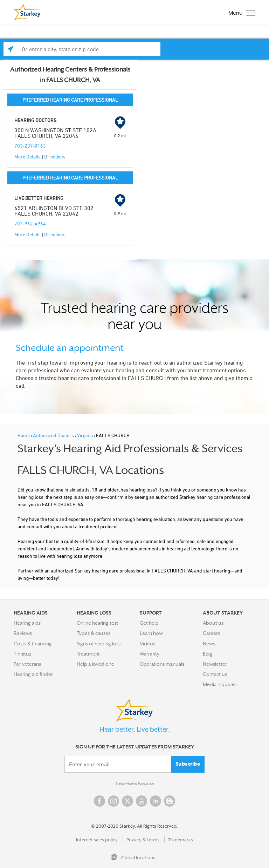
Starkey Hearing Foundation (135, 784)
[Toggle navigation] (240, 12)
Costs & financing (33, 644)
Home (24, 435)
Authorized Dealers (54, 435)
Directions (55, 157)
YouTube (142, 801)
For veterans (27, 664)
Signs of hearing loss (99, 644)
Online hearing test (97, 623)
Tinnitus (22, 654)
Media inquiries (220, 684)
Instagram (113, 801)
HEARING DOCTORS (35, 120)
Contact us (215, 674)
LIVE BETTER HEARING (39, 198)
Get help (149, 623)
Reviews (23, 633)
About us (213, 623)
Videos (147, 644)
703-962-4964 (30, 223)
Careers (211, 633)
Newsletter (215, 664)
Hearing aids (27, 623)
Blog (208, 654)
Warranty (150, 654)
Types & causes (94, 633)
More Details (27, 157)
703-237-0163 (30, 146)
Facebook (99, 801)
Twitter (127, 801)
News (209, 644)
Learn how (151, 633)
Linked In (156, 801)
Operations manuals (162, 664)
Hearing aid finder (33, 674)
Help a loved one (95, 664)
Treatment (88, 654)
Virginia (85, 435)
